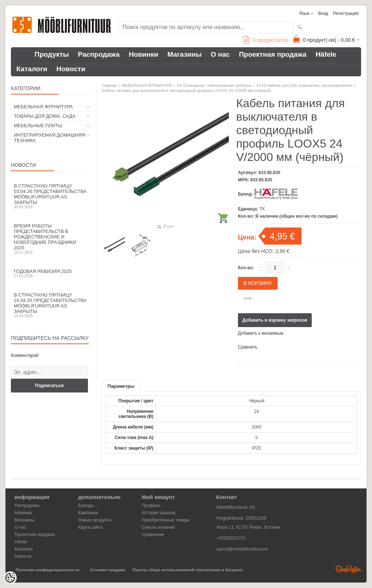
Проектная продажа (273, 54)
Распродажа (99, 54)
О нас (220, 54)
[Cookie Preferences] (10, 578)
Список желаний (158, 527)
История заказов (159, 513)
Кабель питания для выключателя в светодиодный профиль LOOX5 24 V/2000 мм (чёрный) (187, 90)
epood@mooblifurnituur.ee (242, 549)
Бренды (86, 506)
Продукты (52, 54)
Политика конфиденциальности (47, 570)
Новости (71, 69)
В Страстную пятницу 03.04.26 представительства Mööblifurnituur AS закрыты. (51, 196)
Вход (323, 13)
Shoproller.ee (348, 569)
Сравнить (248, 347)
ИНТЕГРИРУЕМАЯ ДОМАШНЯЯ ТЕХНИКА (50, 138)
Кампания (88, 513)
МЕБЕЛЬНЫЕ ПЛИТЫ (38, 126)
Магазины (185, 54)
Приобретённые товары (166, 520)
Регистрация (346, 13)
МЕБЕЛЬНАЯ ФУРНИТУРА (43, 107)
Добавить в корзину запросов (275, 320)
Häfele (326, 54)
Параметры (121, 386)
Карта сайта (90, 527)
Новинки (143, 54)
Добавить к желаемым (261, 333)
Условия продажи (108, 570)
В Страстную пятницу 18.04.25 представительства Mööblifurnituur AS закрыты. (51, 305)
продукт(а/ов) (266, 40)
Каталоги (32, 69)
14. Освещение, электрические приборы (214, 85)
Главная (109, 85)
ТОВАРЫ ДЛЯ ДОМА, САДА (45, 116)
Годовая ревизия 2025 (51, 273)
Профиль (151, 506)
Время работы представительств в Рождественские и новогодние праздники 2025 (51, 239)
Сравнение (153, 535)
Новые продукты (95, 520)
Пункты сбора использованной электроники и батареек (188, 570)
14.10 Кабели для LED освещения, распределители (304, 85)
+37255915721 (231, 538)
